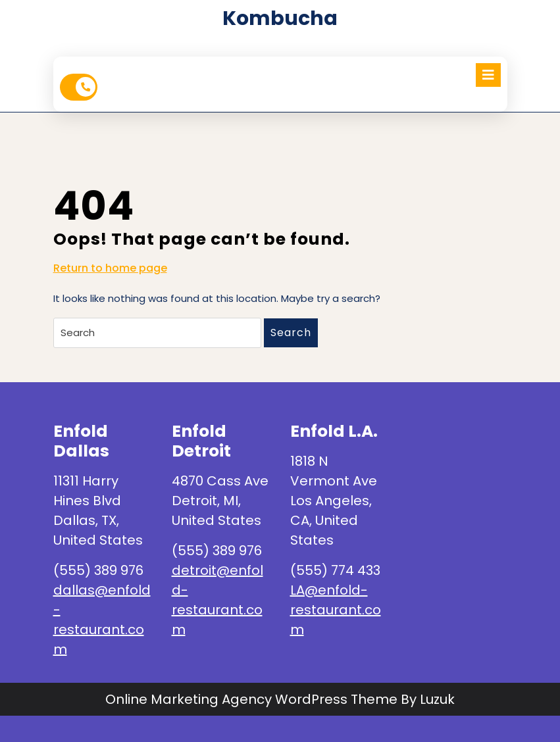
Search (291, 333)
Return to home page (110, 268)
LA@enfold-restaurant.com (336, 610)
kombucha (280, 18)
